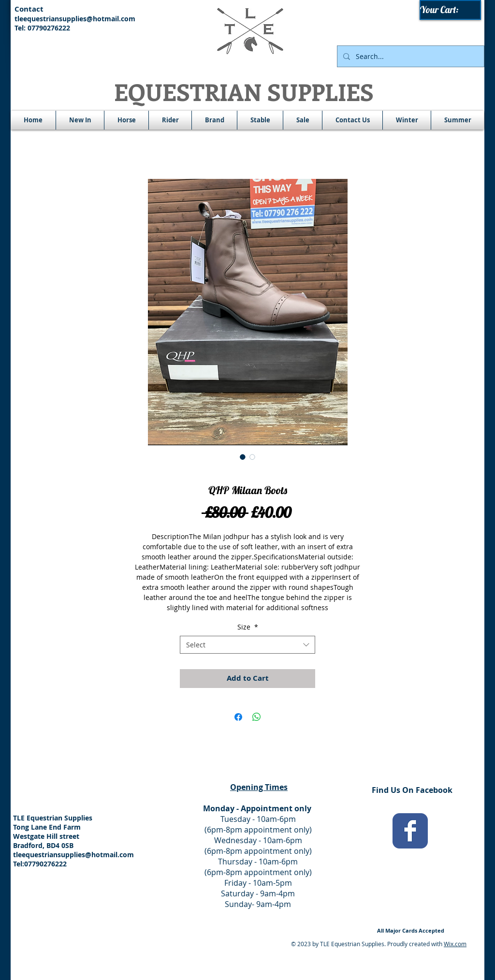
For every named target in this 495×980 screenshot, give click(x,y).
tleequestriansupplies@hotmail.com (75, 19)
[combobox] (247, 645)
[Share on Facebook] (238, 717)
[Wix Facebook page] (410, 831)
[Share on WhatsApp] (257, 717)
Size (248, 627)
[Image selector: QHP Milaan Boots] (243, 457)
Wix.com (455, 944)
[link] (451, 10)
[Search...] (410, 56)
